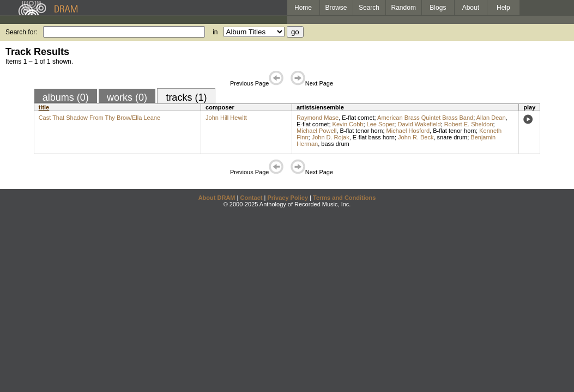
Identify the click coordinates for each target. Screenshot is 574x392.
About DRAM (217, 198)
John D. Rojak (331, 137)
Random (404, 8)
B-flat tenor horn (362, 131)
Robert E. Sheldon (469, 124)
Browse (336, 8)
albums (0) (66, 97)
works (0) (127, 97)
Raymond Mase (318, 118)
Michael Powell (316, 131)
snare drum (452, 137)
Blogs (438, 8)
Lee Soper (381, 124)
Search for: (22, 32)
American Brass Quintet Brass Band (425, 118)
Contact (251, 198)
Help (503, 8)
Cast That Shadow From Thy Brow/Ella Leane (99, 118)
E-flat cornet (358, 118)
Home (303, 8)
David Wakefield (419, 124)
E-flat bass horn (374, 137)
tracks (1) (186, 97)
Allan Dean (491, 118)
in (215, 32)
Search (369, 8)
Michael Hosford (408, 131)
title (44, 107)
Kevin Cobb (348, 124)
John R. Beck (416, 137)
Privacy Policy (288, 198)
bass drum (335, 144)
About (471, 8)
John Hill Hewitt (226, 118)
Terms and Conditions (344, 198)
